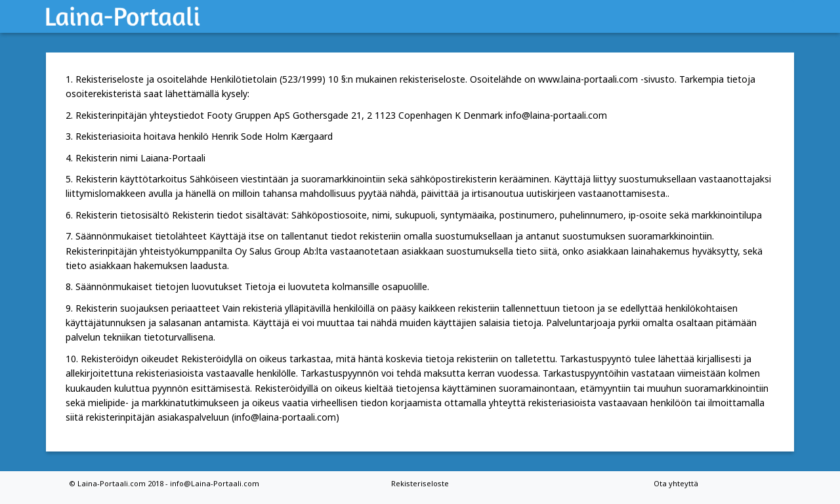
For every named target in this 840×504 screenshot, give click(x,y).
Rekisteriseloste (420, 483)
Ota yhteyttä (676, 483)
